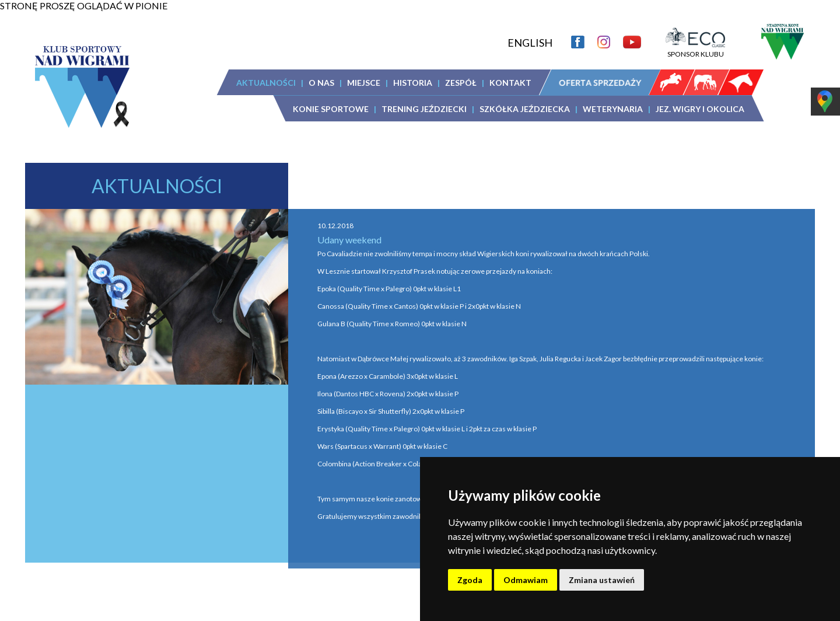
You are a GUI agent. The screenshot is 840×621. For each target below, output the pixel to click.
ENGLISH (530, 43)
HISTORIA (413, 83)
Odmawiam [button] (526, 580)
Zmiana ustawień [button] (602, 580)
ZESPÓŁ (461, 83)
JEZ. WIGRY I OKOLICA (700, 109)
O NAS (321, 83)
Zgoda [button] (470, 580)
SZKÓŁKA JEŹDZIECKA (525, 109)
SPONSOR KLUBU (695, 50)
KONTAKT (510, 83)
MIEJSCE (364, 83)
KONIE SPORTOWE (331, 109)
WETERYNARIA (613, 109)
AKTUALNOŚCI (266, 83)
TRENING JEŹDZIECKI (424, 109)
